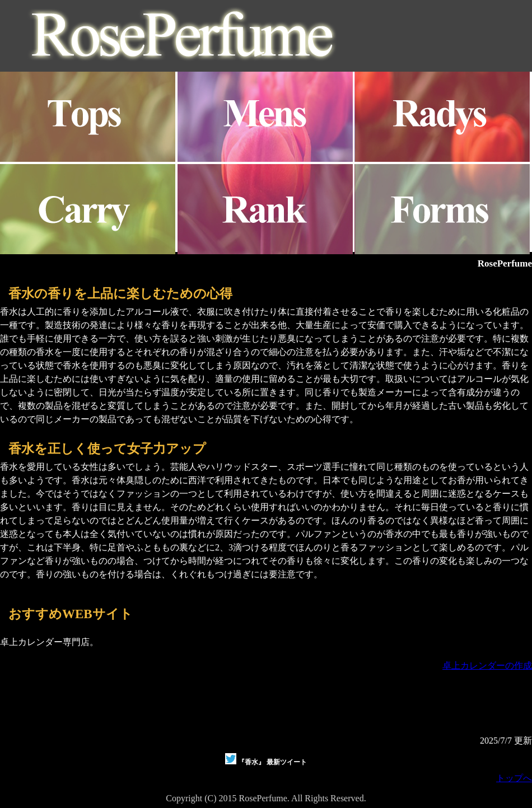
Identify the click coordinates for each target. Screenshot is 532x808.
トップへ (514, 778)
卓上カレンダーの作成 (487, 665)
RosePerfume (505, 263)
